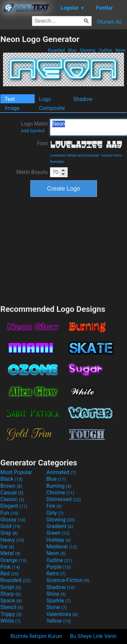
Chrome (60, 493)
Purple (58, 567)
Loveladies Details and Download (74, 155)
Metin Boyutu (32, 172)
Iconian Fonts (111, 155)
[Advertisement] (64, 250)
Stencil (12, 607)
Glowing (87, 50)
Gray (9, 533)
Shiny (56, 594)
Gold (10, 526)
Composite (52, 108)
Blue (72, 50)
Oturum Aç (109, 22)
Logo (45, 99)
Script (11, 587)
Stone (56, 607)
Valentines (62, 614)
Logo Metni (34, 127)
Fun (9, 513)
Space (11, 601)
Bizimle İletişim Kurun (36, 636)
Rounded (56, 50)
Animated (61, 472)
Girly (55, 513)
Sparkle (58, 601)
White (10, 621)
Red (9, 574)
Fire (54, 506)
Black (11, 479)
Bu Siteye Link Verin (93, 636)
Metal (10, 553)
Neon (120, 50)
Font (42, 143)
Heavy (12, 540)
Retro (56, 574)
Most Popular (16, 472)
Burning (59, 486)
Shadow (83, 99)
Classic (12, 499)
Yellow (59, 621)
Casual (12, 493)
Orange (13, 560)
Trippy (11, 614)
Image (12, 108)
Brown (11, 486)
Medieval (62, 547)
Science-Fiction (68, 580)
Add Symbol (33, 131)
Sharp (11, 594)
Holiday (59, 540)
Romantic (57, 162)
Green (58, 533)
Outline (105, 50)
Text (10, 99)
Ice (7, 547)
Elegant (14, 506)
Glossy (13, 520)
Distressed (63, 499)
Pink (10, 567)
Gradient (60, 526)
